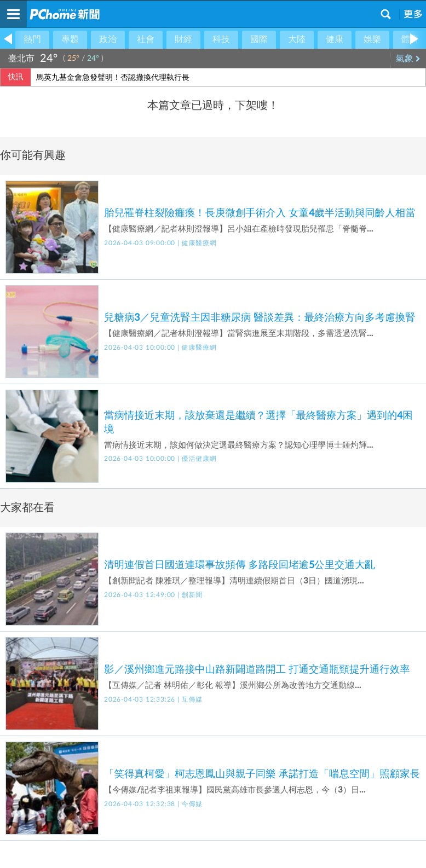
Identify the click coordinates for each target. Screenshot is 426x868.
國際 (259, 39)
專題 (70, 39)
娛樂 (372, 39)
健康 (335, 39)
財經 (183, 39)
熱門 (32, 39)
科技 (221, 39)
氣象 (408, 59)
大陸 (297, 39)
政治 (108, 39)
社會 (146, 39)
